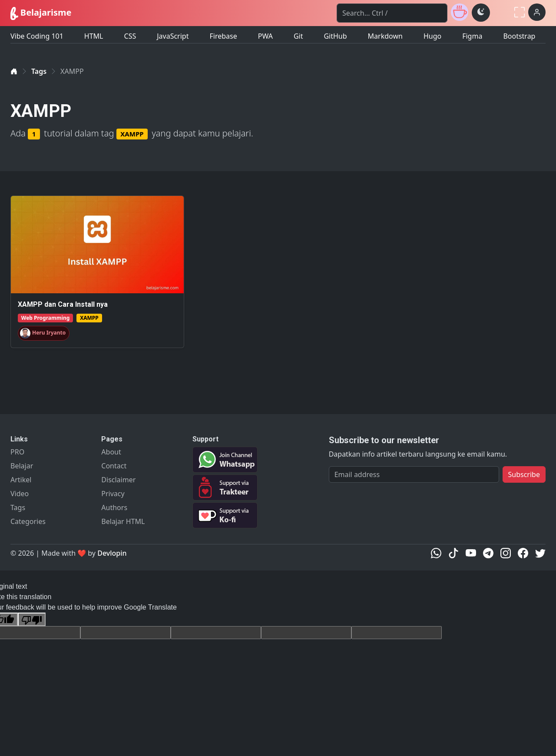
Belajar (22, 466)
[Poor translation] (32, 619)
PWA (265, 36)
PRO (17, 452)
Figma (472, 36)
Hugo (432, 36)
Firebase (223, 36)
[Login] (537, 12)
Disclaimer (118, 480)
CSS (130, 36)
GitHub (335, 36)
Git (298, 36)
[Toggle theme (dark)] (481, 13)
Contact (114, 466)
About (111, 452)
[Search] (392, 13)
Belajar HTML (123, 521)
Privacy (113, 494)
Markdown (385, 36)
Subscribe (524, 474)
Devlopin (112, 553)
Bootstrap (519, 36)
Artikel (21, 480)
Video (20, 494)
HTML (94, 36)
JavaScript (173, 36)
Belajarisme (41, 13)
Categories (28, 521)
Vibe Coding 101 (37, 36)
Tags (39, 71)
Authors (114, 507)
